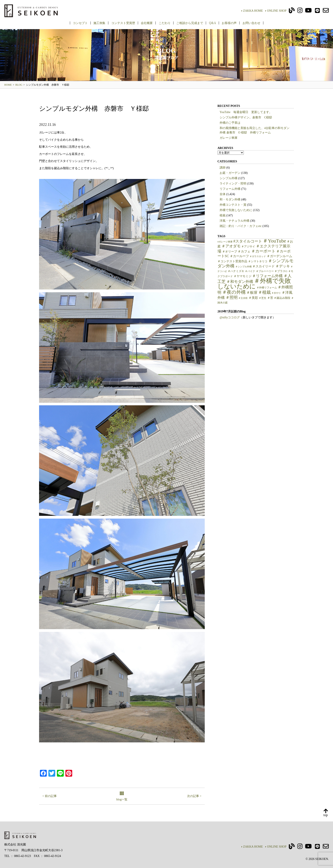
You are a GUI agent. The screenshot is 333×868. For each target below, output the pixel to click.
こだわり (165, 23)
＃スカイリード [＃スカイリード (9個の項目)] (263, 266)
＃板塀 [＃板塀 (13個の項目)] (252, 293)
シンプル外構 (229, 178)
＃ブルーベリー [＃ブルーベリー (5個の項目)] (265, 271)
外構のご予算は (230, 123)
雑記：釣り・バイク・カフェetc (241, 226)
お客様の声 (229, 23)
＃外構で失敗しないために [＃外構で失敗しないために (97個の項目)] (254, 284)
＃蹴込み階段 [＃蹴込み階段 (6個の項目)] (282, 298)
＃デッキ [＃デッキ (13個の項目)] (283, 266)
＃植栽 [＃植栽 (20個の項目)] (264, 292)
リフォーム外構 (230, 189)
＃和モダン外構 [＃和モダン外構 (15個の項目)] (240, 282)
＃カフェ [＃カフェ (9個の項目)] (244, 251)
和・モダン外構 (230, 199)
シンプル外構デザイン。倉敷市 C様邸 (246, 117)
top (326, 813)
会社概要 (147, 23)
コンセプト (80, 23)
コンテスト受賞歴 (123, 23)
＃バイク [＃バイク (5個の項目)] (250, 271)
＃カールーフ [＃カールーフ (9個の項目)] (239, 256)
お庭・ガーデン (230, 173)
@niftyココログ (230, 317)
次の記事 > (194, 796)
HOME (8, 85)
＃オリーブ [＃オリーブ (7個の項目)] (230, 252)
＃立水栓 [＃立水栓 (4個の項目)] (243, 298)
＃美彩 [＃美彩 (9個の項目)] (253, 298)
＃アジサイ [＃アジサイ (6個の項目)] (248, 247)
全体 (223, 194)
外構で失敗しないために (236, 210)
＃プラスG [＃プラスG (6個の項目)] (281, 271)
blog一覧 (122, 796)
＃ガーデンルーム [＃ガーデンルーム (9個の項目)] (279, 256)
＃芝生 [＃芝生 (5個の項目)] (262, 298)
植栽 (223, 215)
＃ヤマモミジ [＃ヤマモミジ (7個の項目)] (243, 276)
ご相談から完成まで (190, 23)
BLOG (19, 85)
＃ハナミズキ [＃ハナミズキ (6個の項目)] (236, 271)
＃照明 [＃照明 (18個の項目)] (232, 297)
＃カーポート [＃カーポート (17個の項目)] (263, 251)
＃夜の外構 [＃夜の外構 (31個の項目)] (234, 292)
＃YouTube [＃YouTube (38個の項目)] (274, 241)
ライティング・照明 (233, 184)
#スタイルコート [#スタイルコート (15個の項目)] (248, 241)
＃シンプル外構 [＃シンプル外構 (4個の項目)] (243, 267)
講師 (223, 168)
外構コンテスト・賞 (233, 205)
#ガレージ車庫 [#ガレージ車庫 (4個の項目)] (225, 242)
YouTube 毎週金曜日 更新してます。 (246, 112)
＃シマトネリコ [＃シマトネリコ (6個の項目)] (258, 261)
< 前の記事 (50, 796)
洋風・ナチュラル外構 (234, 221)
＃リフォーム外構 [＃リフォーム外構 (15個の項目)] (267, 276)
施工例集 (99, 23)
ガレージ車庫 (229, 138)
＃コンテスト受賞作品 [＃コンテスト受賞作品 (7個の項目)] (232, 261)
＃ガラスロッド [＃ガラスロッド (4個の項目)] (258, 256)
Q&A (212, 23)
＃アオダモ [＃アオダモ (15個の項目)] (231, 246)
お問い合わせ (251, 23)
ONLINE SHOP (276, 11)
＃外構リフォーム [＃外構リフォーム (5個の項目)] (267, 288)
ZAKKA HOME (252, 11)
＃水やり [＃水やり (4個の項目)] (276, 293)
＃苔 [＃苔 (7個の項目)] (270, 298)
